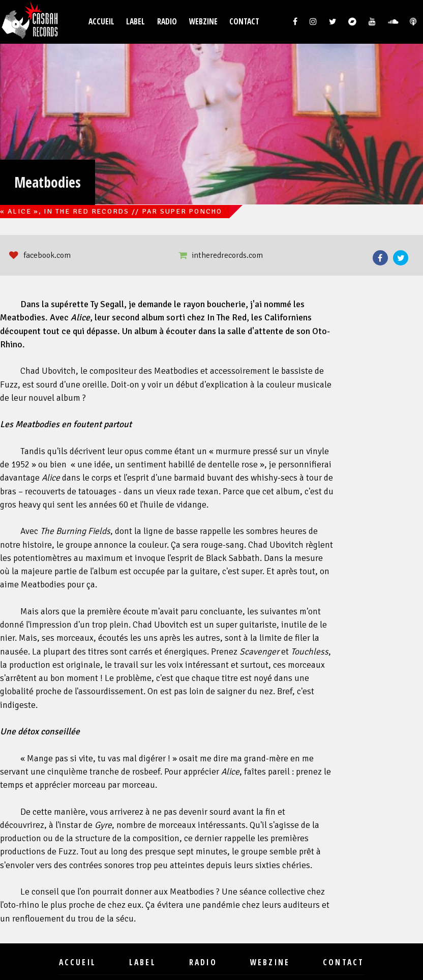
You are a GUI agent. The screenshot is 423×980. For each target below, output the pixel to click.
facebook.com (47, 255)
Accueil (101, 22)
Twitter (401, 258)
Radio (167, 22)
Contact (244, 22)
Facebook (380, 258)
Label (135, 22)
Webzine (203, 22)
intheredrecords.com (227, 255)
